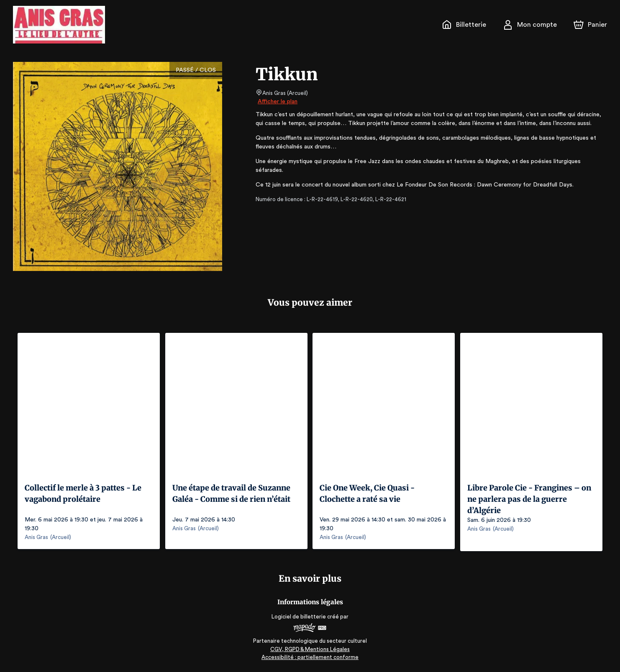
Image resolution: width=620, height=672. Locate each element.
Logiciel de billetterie (299, 615)
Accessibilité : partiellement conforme (310, 655)
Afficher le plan (277, 102)
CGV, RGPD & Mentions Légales (310, 647)
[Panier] (590, 25)
